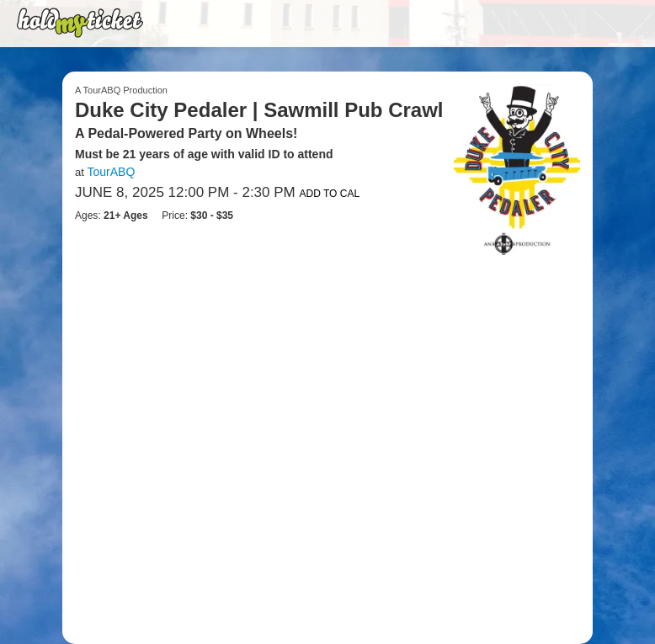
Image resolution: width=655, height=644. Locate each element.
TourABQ (111, 172)
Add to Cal (329, 194)
